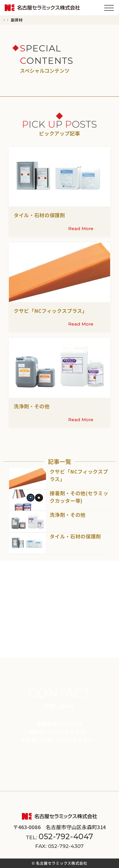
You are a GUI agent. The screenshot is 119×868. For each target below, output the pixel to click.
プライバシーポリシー (44, 802)
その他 (11, 120)
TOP (10, 20)
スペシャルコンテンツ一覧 (46, 20)
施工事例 (73, 762)
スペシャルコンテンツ (86, 774)
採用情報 (73, 786)
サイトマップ (84, 802)
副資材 (60, 105)
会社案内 (14, 786)
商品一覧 (14, 762)
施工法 (70, 120)
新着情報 (14, 774)
